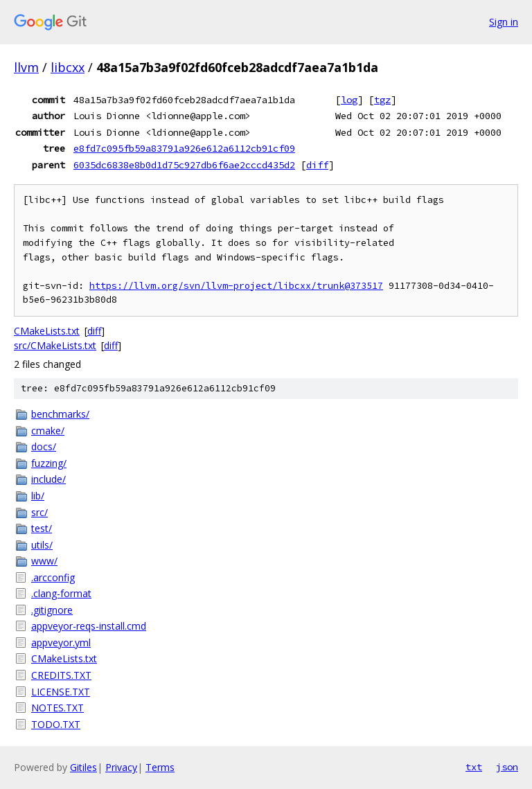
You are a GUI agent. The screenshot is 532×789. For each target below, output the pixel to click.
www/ (44, 561)
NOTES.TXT (57, 708)
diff (317, 165)
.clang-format (61, 593)
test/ (42, 528)
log (349, 100)
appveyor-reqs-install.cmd (89, 626)
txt (474, 767)
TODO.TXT (56, 724)
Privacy (121, 767)
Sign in (504, 22)
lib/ (38, 496)
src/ (39, 512)
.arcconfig (53, 577)
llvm (26, 67)
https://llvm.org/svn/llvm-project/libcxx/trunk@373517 (236, 286)
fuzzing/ (49, 463)
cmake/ (48, 431)
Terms (160, 767)
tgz (382, 100)
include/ (48, 479)
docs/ (44, 446)
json (507, 767)
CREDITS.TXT (61, 675)
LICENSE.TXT (61, 692)
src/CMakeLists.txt (55, 345)
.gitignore (52, 610)
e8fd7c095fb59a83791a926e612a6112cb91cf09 (184, 148)
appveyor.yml (61, 642)
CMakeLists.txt (47, 331)
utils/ (42, 545)
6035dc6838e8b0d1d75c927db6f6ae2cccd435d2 (184, 165)
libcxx (68, 67)
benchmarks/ (60, 414)
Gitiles (83, 767)
